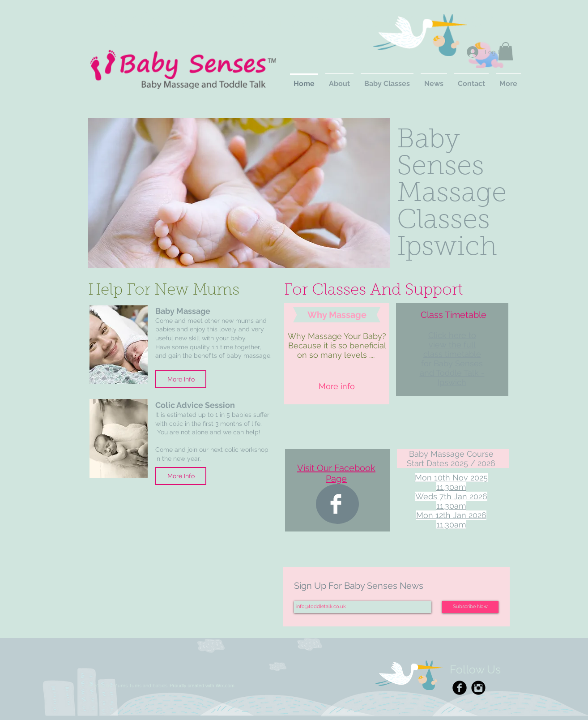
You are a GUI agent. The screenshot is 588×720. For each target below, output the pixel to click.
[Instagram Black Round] (478, 688)
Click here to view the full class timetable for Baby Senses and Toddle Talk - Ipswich (452, 359)
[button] (506, 51)
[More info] (337, 386)
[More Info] (181, 379)
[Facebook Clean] (336, 504)
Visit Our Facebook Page (336, 473)
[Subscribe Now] (470, 607)
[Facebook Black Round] (460, 688)
